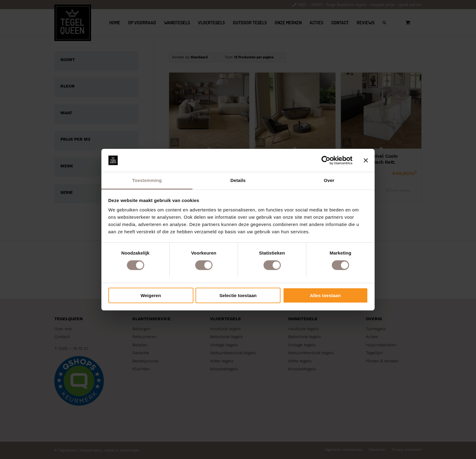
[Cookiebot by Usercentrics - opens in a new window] (326, 160)
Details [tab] (238, 180)
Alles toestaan (325, 295)
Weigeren (151, 295)
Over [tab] (329, 180)
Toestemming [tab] (147, 180)
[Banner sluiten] (366, 160)
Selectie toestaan (238, 295)
